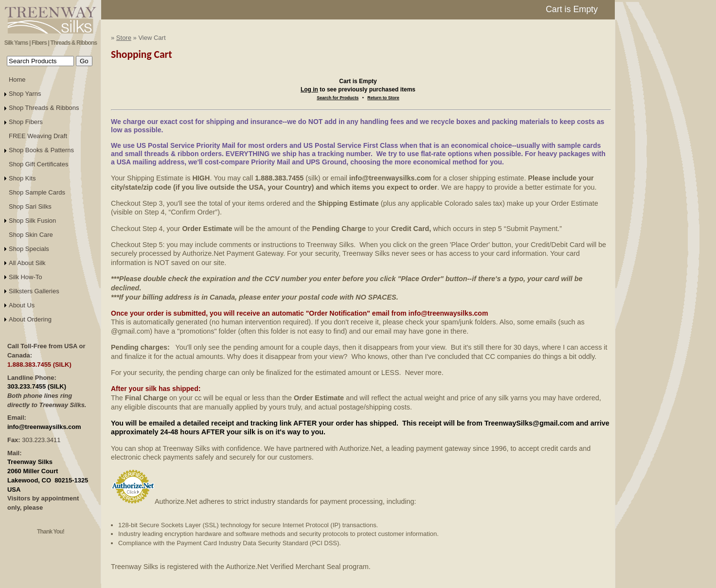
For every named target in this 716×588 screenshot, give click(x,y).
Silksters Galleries (34, 291)
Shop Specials (29, 249)
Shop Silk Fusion (32, 221)
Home (17, 80)
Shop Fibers (26, 122)
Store (124, 38)
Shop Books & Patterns (41, 150)
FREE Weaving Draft (38, 136)
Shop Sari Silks (30, 206)
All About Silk (27, 263)
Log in (309, 89)
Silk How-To (25, 277)
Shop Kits (22, 178)
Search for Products (338, 98)
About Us (22, 305)
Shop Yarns (25, 94)
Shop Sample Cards (37, 192)
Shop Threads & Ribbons (44, 108)
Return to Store (383, 98)
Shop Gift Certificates (38, 164)
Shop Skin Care (31, 235)
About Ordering (30, 319)
